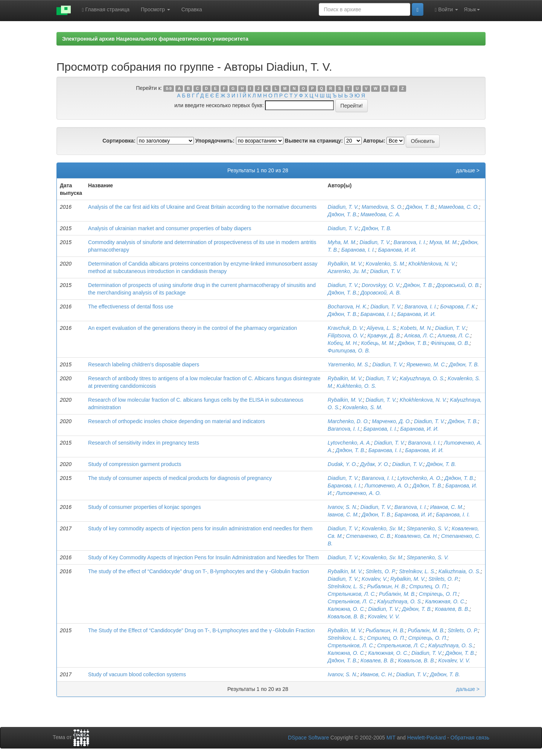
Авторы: (374, 141)
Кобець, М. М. (378, 343)
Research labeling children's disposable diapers (144, 364)
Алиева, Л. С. (454, 335)
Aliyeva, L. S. (382, 328)
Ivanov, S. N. (343, 507)
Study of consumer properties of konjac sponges (145, 507)
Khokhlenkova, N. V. (432, 264)
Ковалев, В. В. (452, 609)
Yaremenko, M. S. (349, 364)
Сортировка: (119, 141)
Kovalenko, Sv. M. (383, 528)
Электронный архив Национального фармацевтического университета (155, 39)
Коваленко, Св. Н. (416, 536)
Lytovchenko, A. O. (420, 478)
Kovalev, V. (375, 579)
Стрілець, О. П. (438, 594)
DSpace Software (308, 738)
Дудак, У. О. (375, 464)
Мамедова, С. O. (459, 207)
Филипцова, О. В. (349, 351)
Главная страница (106, 10)
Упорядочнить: (215, 141)
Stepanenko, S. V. (428, 528)
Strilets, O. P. (381, 571)
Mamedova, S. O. (382, 207)
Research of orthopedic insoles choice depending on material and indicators (177, 421)
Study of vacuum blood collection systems (137, 674)
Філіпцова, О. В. (450, 343)
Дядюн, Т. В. (421, 207)
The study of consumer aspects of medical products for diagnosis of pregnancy (180, 478)
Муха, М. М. (444, 242)
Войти (446, 10)
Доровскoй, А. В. (381, 293)
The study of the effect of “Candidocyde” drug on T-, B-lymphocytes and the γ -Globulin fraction (199, 571)
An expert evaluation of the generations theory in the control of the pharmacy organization (193, 328)
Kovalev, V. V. (384, 616)
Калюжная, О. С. (445, 601)
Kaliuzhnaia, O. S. (460, 571)
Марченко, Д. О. (391, 421)
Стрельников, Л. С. (352, 594)
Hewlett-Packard (427, 738)
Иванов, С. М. (447, 507)
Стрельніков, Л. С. (351, 601)
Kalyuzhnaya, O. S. (422, 378)
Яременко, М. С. (426, 364)
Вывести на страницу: (314, 141)
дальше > (468, 170)
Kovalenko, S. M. (385, 264)
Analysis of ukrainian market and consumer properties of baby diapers (170, 228)
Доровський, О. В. (458, 285)
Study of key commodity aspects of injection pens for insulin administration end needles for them (200, 528)
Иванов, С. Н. (377, 674)
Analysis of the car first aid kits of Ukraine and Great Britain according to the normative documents (202, 207)
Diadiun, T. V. (343, 207)
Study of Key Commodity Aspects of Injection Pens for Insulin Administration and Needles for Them (203, 557)
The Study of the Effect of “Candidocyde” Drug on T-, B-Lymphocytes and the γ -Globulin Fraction (201, 630)
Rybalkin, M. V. (345, 264)
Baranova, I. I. (410, 242)
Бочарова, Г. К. (458, 307)
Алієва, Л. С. (419, 335)
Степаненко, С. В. (369, 536)
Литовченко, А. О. (387, 486)
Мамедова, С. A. (381, 214)
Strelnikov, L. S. (417, 571)
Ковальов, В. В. (346, 616)
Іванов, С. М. (343, 515)
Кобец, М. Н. (343, 343)
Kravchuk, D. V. (346, 328)
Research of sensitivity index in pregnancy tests (144, 443)
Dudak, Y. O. (343, 464)
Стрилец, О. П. (428, 586)
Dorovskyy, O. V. (381, 285)
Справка (192, 9)
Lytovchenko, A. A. (349, 443)
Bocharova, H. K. (348, 307)
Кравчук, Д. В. (384, 335)
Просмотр (155, 9)
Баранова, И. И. (397, 250)
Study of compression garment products (135, 464)
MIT (391, 738)
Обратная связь (470, 738)
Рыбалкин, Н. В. (387, 586)
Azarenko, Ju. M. (348, 271)
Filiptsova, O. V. (346, 335)
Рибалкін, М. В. (397, 594)
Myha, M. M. (342, 242)
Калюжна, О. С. (347, 609)
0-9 (169, 88)
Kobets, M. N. (416, 328)
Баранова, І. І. (358, 250)
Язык (472, 9)
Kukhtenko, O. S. (356, 386)
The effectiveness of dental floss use (131, 307)
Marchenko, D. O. (349, 421)
